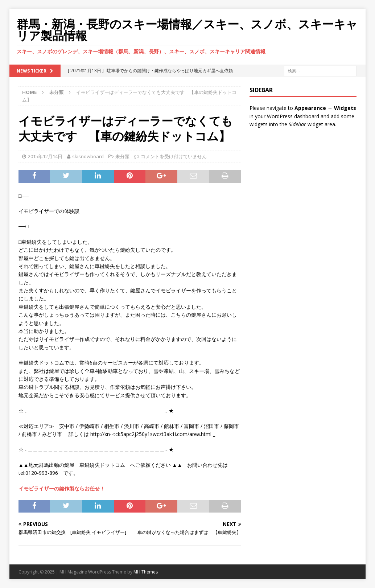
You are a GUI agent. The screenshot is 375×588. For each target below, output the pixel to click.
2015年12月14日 (45, 156)
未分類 (122, 156)
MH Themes (146, 572)
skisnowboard (88, 156)
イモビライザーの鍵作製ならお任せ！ (62, 488)
